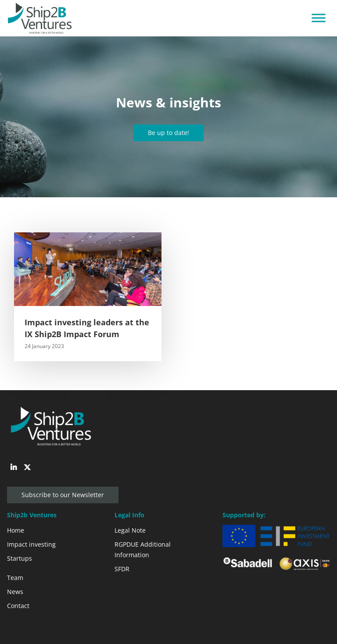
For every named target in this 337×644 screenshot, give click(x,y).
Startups (20, 558)
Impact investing (31, 544)
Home (16, 530)
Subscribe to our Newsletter (63, 495)
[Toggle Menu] (319, 18)
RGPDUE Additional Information (143, 550)
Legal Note (130, 530)
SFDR (122, 569)
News (15, 592)
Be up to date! (168, 133)
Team (15, 578)
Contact (18, 606)
